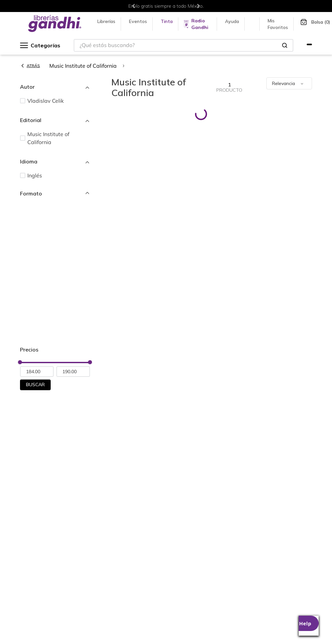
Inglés (35, 175)
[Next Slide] (198, 6)
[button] (55, 87)
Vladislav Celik (45, 101)
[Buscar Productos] (285, 45)
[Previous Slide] (134, 6)
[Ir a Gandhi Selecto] (309, 45)
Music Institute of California (83, 66)
